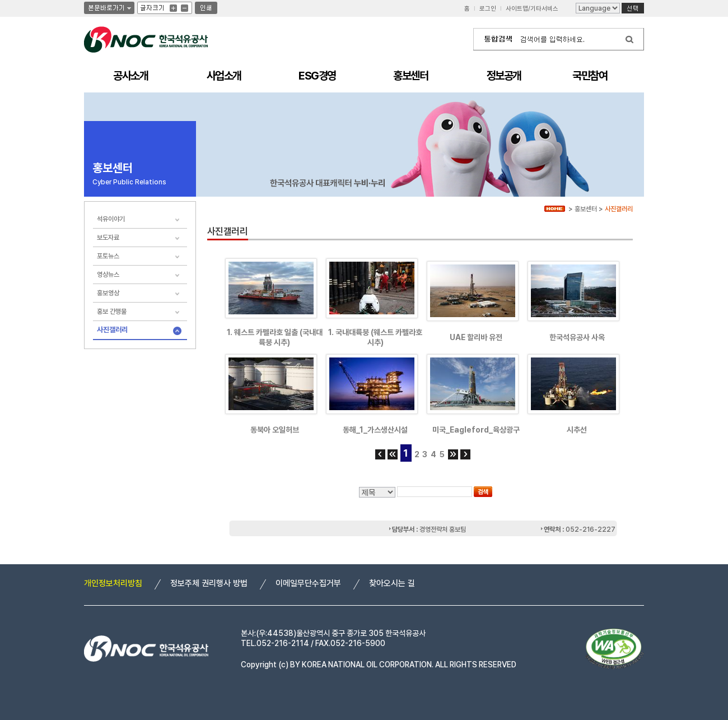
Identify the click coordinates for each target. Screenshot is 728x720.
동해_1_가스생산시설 (375, 430)
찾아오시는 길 (392, 583)
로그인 (488, 9)
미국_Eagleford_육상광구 (476, 430)
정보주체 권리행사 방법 (209, 583)
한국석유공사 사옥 (577, 337)
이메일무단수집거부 (308, 583)
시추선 (577, 430)
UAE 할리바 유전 (476, 337)
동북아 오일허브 (275, 430)
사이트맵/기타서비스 (532, 9)
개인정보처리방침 (113, 583)
